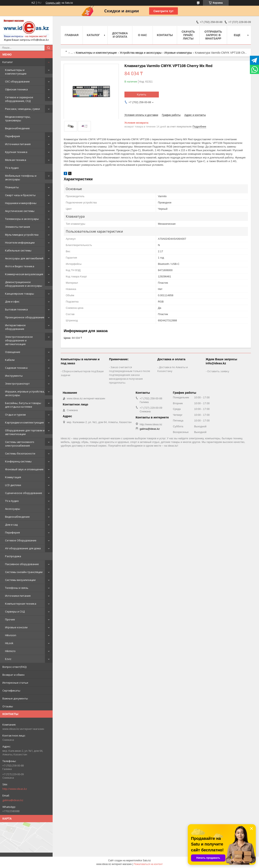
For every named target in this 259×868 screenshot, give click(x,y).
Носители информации (20, 243)
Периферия (12, 136)
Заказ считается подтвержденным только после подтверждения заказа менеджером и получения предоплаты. (130, 375)
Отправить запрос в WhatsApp (213, 35)
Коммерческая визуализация (24, 274)
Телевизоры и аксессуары (22, 219)
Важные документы (15, 698)
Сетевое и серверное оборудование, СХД (19, 99)
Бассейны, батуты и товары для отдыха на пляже (23, 405)
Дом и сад (11, 525)
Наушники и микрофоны (21, 203)
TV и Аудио (12, 168)
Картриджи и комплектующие (24, 422)
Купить (142, 94)
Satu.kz (147, 861)
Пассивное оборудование (22, 564)
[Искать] (49, 48)
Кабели (10, 360)
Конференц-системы (18, 461)
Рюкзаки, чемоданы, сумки (22, 109)
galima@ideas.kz (13, 800)
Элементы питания (18, 227)
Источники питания (18, 144)
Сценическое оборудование (24, 493)
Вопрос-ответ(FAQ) (14, 667)
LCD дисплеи (13, 485)
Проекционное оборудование (25, 317)
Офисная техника (16, 89)
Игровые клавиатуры (178, 53)
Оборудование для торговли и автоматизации (25, 432)
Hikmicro (10, 651)
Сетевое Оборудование (21, 540)
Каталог (8, 62)
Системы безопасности (20, 453)
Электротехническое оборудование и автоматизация (19, 340)
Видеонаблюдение (17, 128)
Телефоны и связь (17, 588)
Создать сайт (53, 3)
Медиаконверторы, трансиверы (18, 119)
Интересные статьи (15, 683)
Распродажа (13, 556)
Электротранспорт (17, 384)
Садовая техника (16, 368)
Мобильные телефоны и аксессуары (21, 177)
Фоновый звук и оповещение (24, 469)
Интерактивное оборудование (15, 327)
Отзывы (8, 706)
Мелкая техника (16, 160)
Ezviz (8, 659)
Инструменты (14, 376)
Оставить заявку (218, 371)
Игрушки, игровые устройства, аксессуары (25, 393)
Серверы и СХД (15, 611)
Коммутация (13, 477)
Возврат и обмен (13, 675)
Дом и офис (12, 301)
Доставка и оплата (120, 35)
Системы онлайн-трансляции (24, 572)
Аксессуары (13, 509)
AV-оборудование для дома (23, 548)
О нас (143, 35)
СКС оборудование (17, 81)
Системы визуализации (20, 580)
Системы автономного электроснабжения (20, 444)
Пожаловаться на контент (148, 864)
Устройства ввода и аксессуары (141, 53)
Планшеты (12, 187)
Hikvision (11, 635)
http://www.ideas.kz (15, 789)
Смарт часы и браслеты (20, 195)
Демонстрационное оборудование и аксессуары (24, 284)
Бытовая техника (16, 309)
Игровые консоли (16, 627)
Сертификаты (11, 691)
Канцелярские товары (20, 294)
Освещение (13, 352)
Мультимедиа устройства (22, 235)
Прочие (10, 619)
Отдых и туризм (15, 415)
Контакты (165, 35)
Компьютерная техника (21, 604)
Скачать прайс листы (188, 35)
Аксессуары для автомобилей (24, 258)
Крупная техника (16, 152)
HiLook (9, 643)
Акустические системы (20, 211)
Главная (72, 35)
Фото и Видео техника (20, 266)
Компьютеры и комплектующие (16, 72)
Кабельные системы (18, 250)
